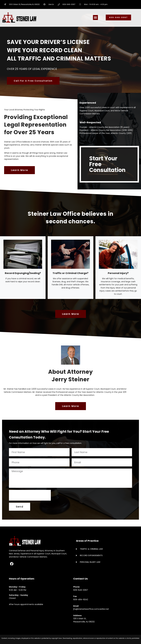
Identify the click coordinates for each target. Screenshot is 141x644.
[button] (95, 17)
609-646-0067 (81, 590)
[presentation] (30, 495)
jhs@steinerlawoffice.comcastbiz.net (91, 609)
